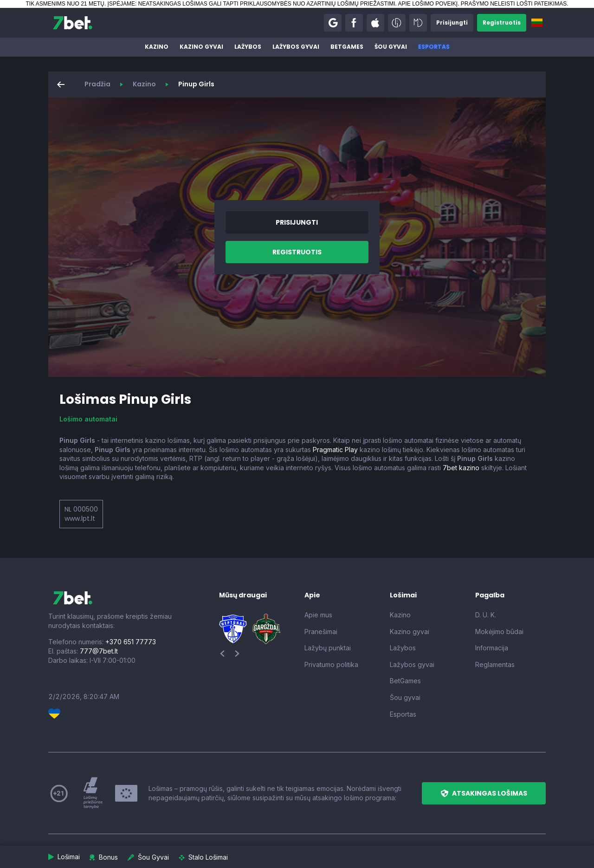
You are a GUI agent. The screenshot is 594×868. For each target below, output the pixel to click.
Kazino (157, 47)
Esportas (434, 47)
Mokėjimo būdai (499, 632)
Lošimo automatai (88, 419)
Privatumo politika (331, 664)
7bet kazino (461, 468)
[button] (331, 23)
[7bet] (73, 23)
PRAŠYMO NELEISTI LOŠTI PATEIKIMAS (514, 4)
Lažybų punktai (328, 648)
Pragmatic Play (335, 450)
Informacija (492, 648)
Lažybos (248, 47)
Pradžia (97, 84)
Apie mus (318, 615)
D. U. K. (486, 615)
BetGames (347, 47)
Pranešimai (321, 632)
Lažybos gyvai (296, 47)
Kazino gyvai (201, 47)
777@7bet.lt (99, 651)
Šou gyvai (391, 47)
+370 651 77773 (131, 642)
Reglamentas (495, 664)
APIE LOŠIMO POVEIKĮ (428, 4)
